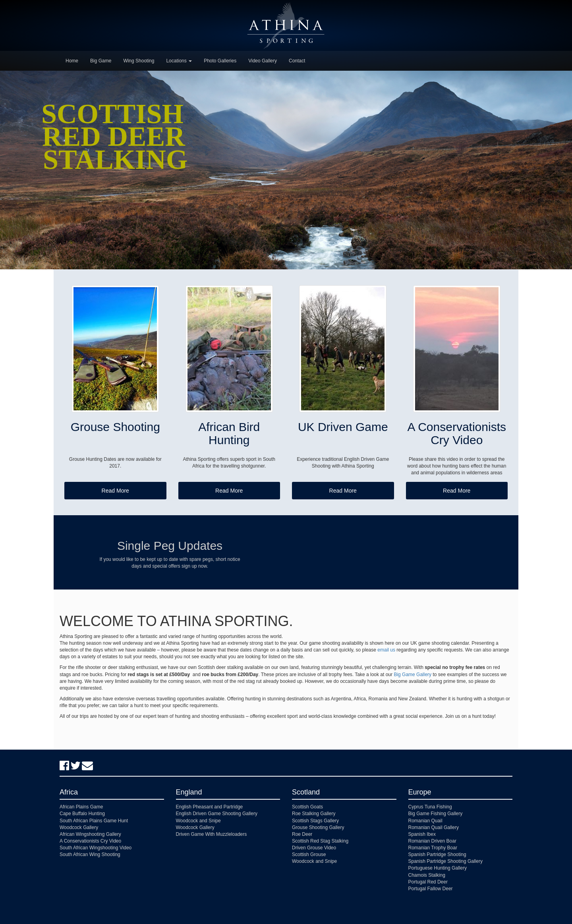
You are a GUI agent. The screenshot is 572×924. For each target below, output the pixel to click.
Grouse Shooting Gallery (318, 827)
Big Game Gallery (413, 675)
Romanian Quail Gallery (434, 827)
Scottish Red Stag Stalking (320, 841)
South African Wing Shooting (90, 854)
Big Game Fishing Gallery (436, 814)
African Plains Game (81, 807)
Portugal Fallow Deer (431, 889)
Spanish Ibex (422, 834)
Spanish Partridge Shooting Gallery (445, 861)
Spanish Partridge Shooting (437, 854)
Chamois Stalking (427, 875)
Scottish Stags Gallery (315, 821)
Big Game (101, 61)
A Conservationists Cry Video (90, 841)
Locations (179, 61)
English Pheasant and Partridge (210, 807)
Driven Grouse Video (314, 848)
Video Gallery (263, 61)
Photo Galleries (220, 61)
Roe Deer (302, 834)
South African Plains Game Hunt (94, 821)
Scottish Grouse (309, 854)
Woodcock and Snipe (198, 821)
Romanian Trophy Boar (433, 848)
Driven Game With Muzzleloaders (212, 834)
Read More (115, 491)
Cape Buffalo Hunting (82, 814)
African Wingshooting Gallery (90, 834)
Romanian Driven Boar (432, 841)
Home (72, 61)
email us (386, 650)
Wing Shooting (139, 61)
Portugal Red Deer (428, 882)
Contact (297, 61)
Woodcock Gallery (79, 827)
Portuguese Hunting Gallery (438, 868)
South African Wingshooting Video (96, 848)
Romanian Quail (425, 821)
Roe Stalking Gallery (314, 814)
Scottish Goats (307, 807)
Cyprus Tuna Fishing (430, 807)
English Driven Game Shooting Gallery (217, 814)
